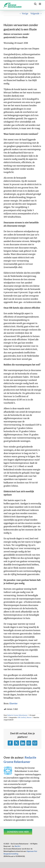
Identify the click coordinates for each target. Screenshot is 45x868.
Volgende (35, 14)
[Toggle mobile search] (35, 4)
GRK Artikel (22, 717)
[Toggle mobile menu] (40, 4)
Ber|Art (18, 846)
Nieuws (29, 717)
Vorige (25, 14)
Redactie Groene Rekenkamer (17, 715)
